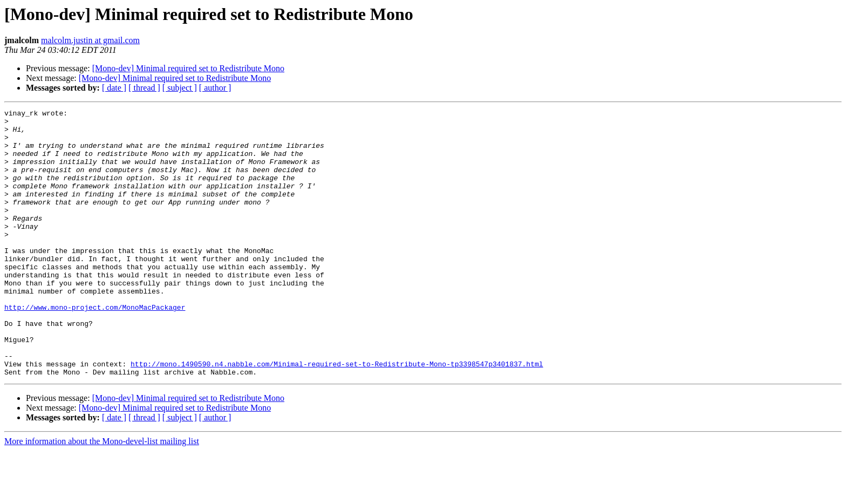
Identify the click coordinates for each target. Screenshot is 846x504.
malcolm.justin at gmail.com (90, 40)
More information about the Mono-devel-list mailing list (102, 495)
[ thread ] (144, 88)
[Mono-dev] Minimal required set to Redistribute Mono (188, 68)
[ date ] (114, 88)
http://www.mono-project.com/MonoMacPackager (95, 348)
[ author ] (215, 88)
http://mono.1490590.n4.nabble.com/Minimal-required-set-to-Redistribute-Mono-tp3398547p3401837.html (337, 416)
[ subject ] (180, 88)
